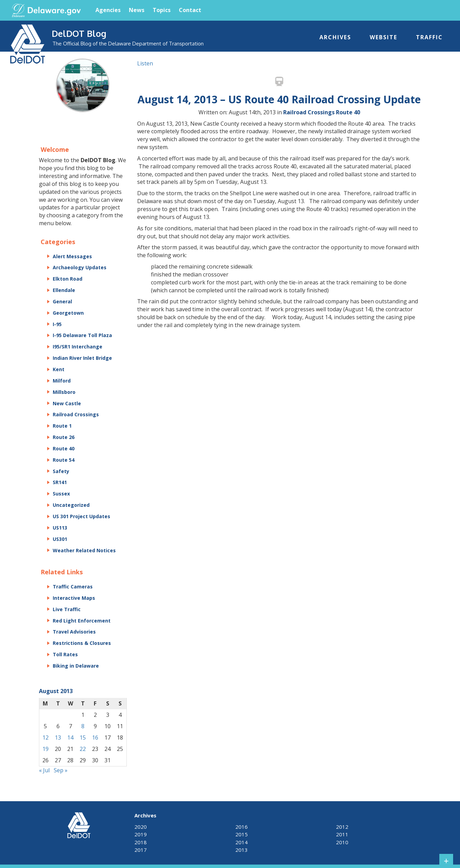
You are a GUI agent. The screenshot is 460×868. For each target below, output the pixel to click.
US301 (60, 539)
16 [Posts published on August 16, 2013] (95, 738)
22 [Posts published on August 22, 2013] (83, 749)
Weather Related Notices (84, 550)
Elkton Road (68, 279)
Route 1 (62, 426)
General (62, 301)
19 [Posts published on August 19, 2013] (45, 749)
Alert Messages (72, 256)
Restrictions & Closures (82, 643)
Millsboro (64, 392)
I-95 (57, 324)
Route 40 (348, 112)
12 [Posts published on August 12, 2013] (45, 738)
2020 (141, 827)
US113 (60, 528)
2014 (242, 842)
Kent (59, 369)
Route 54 (64, 460)
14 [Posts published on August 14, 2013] (70, 738)
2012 (342, 827)
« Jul (44, 770)
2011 (342, 834)
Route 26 (64, 437)
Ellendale (64, 290)
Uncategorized (71, 505)
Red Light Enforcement (82, 621)
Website (384, 37)
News (137, 10)
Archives (335, 37)
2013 (242, 850)
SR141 (60, 482)
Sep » (61, 770)
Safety (61, 471)
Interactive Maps (74, 598)
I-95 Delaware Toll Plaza (82, 335)
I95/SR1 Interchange (78, 347)
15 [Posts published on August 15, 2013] (83, 738)
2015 (242, 834)
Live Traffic (67, 609)
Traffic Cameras (73, 587)
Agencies (108, 10)
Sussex (61, 494)
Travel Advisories (74, 632)
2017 (141, 850)
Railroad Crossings (309, 112)
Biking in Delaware (76, 666)
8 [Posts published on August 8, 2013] (83, 726)
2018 (141, 842)
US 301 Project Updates (81, 516)
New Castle (67, 403)
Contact (190, 10)
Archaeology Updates (80, 267)
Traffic (429, 37)
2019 (141, 834)
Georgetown (68, 313)
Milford (62, 381)
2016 (242, 827)
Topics (162, 10)
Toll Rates (65, 654)
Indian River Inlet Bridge (82, 358)
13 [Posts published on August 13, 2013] (58, 738)
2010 (342, 842)
